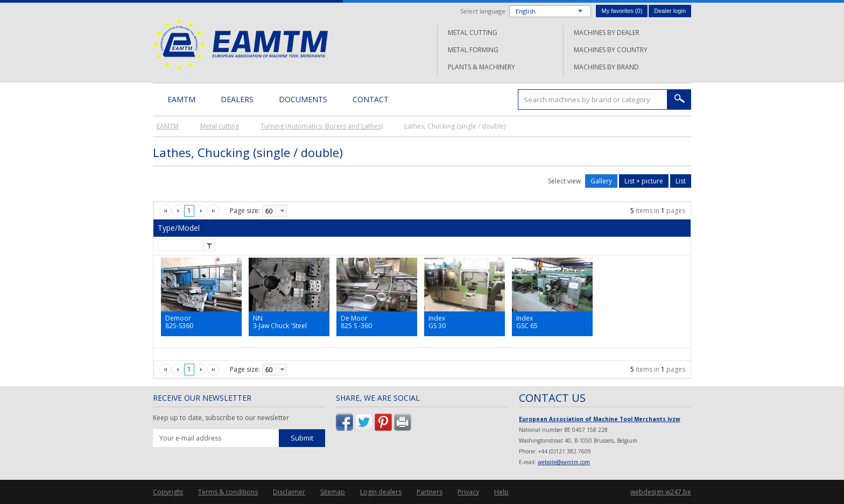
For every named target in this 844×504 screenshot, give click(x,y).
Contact (371, 99)
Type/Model (179, 228)
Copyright (168, 492)
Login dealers (381, 492)
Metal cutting (473, 33)
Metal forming (473, 50)
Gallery (601, 181)
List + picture (644, 181)
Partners (430, 492)
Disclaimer (289, 492)
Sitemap (333, 492)
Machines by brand (606, 67)
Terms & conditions (228, 492)
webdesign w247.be (661, 492)
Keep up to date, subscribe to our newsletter (221, 418)
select (282, 211)
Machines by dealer (607, 33)
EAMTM (240, 44)
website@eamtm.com (564, 462)
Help (501, 492)
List (681, 181)
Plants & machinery (481, 67)
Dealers (237, 99)
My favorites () (622, 11)
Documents (303, 99)
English (526, 11)
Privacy (468, 492)
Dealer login (670, 11)
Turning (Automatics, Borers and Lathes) (322, 126)
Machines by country (611, 50)
